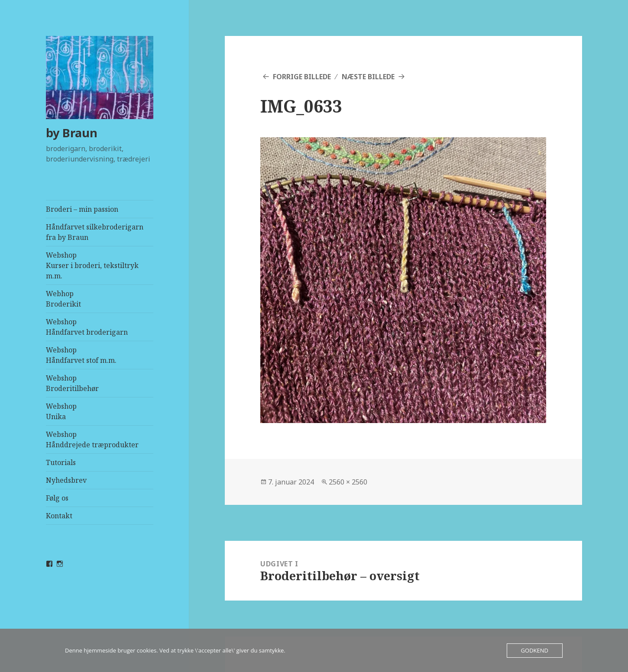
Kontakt (59, 516)
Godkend (535, 650)
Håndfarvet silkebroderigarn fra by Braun (95, 232)
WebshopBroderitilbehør (72, 383)
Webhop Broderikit (63, 299)
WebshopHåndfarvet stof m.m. (81, 355)
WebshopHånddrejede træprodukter (92, 439)
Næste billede (368, 77)
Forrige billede (302, 77)
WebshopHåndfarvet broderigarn (87, 327)
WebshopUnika (61, 411)
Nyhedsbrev (66, 480)
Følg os (57, 498)
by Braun (72, 133)
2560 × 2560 (348, 482)
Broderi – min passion (82, 209)
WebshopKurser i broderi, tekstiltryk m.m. (92, 265)
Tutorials (61, 462)
